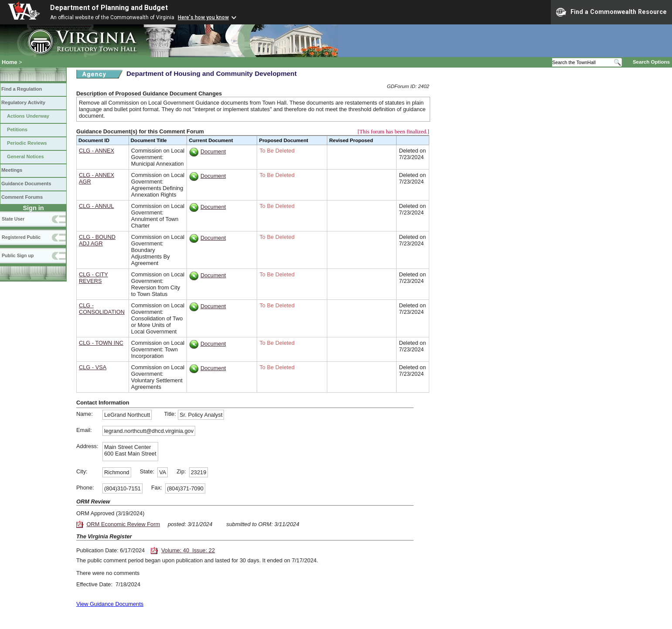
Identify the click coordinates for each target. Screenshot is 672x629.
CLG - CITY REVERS (93, 278)
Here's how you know (203, 17)
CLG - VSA (93, 367)
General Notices (25, 156)
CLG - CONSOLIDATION (102, 309)
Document (213, 151)
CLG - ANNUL (96, 206)
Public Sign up (18, 255)
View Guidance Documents (110, 604)
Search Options (651, 62)
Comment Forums (22, 197)
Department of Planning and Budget (109, 8)
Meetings (12, 170)
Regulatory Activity (23, 102)
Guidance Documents (26, 184)
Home (10, 62)
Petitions (17, 129)
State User (13, 219)
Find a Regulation (22, 89)
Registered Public (21, 237)
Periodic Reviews (27, 143)
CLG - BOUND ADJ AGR (97, 240)
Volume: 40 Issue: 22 (188, 550)
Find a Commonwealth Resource (611, 12)
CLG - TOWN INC (101, 343)
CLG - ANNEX (97, 151)
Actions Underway (28, 116)
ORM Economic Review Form (124, 524)
